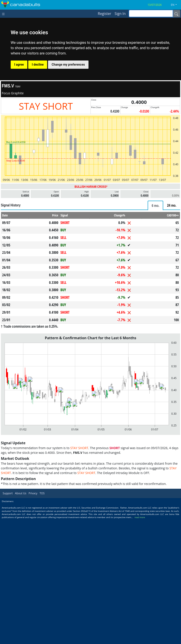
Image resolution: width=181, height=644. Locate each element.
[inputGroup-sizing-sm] (151, 13)
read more (140, 517)
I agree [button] (19, 65)
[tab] (155, 205)
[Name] (176, 14)
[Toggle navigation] (4, 14)
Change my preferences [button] (68, 65)
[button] (176, 5)
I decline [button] (38, 65)
